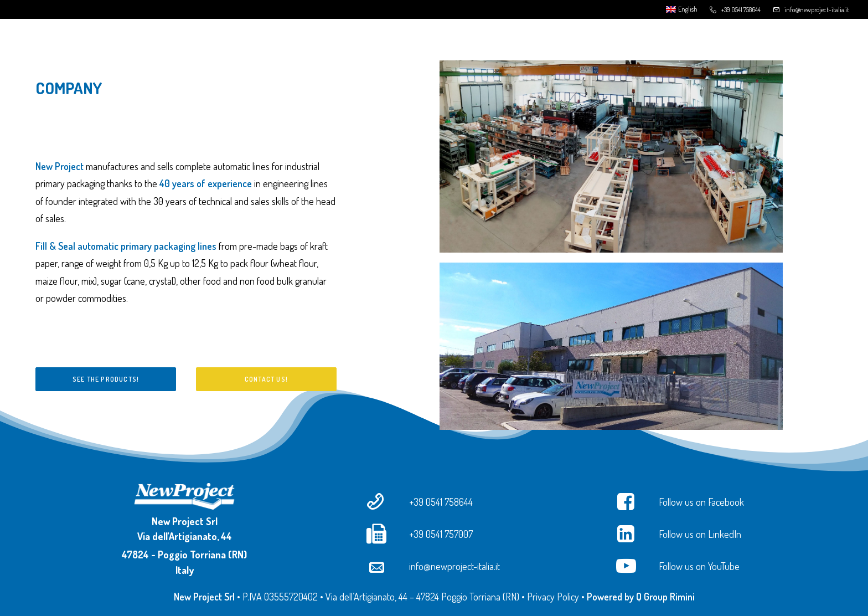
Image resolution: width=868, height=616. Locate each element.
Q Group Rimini (665, 597)
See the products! (106, 379)
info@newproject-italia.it (817, 10)
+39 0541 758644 (741, 10)
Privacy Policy (553, 597)
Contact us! (266, 379)
